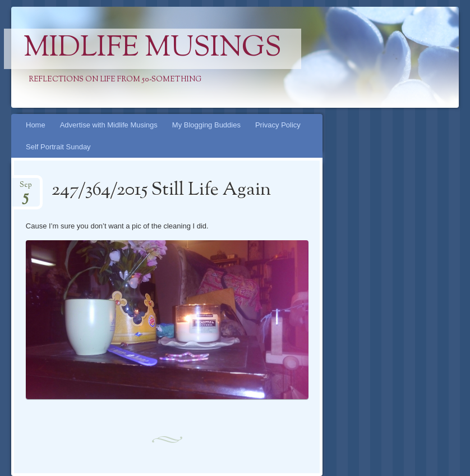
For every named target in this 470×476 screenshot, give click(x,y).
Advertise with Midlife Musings (109, 125)
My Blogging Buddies (206, 125)
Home (36, 125)
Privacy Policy (278, 125)
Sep (26, 188)
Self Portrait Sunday (58, 147)
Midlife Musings (153, 49)
